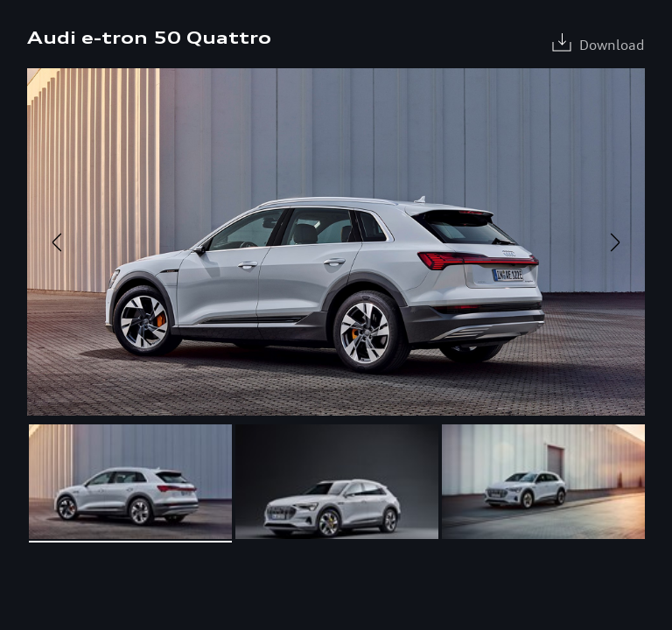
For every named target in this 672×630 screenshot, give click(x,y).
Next (615, 242)
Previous (57, 242)
